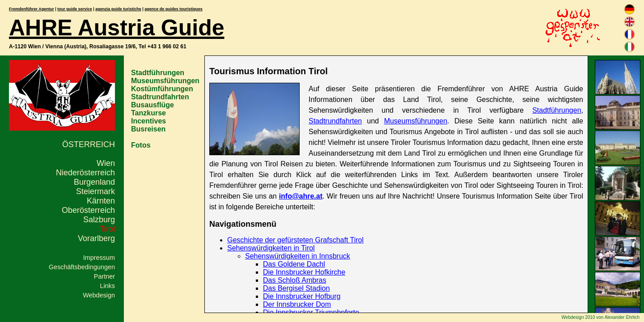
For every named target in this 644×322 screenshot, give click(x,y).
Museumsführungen (165, 81)
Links (107, 286)
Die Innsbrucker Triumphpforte (311, 312)
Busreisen (148, 129)
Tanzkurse (148, 113)
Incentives (148, 121)
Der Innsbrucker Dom (297, 304)
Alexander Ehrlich (622, 317)
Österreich (89, 144)
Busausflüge (153, 105)
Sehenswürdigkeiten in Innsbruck (298, 256)
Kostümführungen (162, 89)
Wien (106, 163)
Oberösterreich (88, 210)
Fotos (141, 145)
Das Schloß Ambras (294, 280)
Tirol (107, 229)
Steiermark (95, 191)
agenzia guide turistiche (118, 9)
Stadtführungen (158, 73)
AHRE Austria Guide (117, 28)
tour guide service (75, 9)
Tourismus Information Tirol (269, 71)
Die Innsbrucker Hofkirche (304, 272)
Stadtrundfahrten (160, 97)
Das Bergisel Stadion (296, 288)
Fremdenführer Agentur (32, 9)
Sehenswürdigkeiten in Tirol (271, 248)
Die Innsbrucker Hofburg (302, 296)
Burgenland (94, 182)
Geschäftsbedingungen (82, 267)
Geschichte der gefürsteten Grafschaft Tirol (295, 240)
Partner (104, 276)
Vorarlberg (96, 238)
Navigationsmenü (243, 224)
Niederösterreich (85, 173)
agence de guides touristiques (174, 9)
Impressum (99, 258)
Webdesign (99, 295)
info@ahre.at (301, 196)
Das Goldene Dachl (294, 264)
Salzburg (99, 220)
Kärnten (101, 201)
